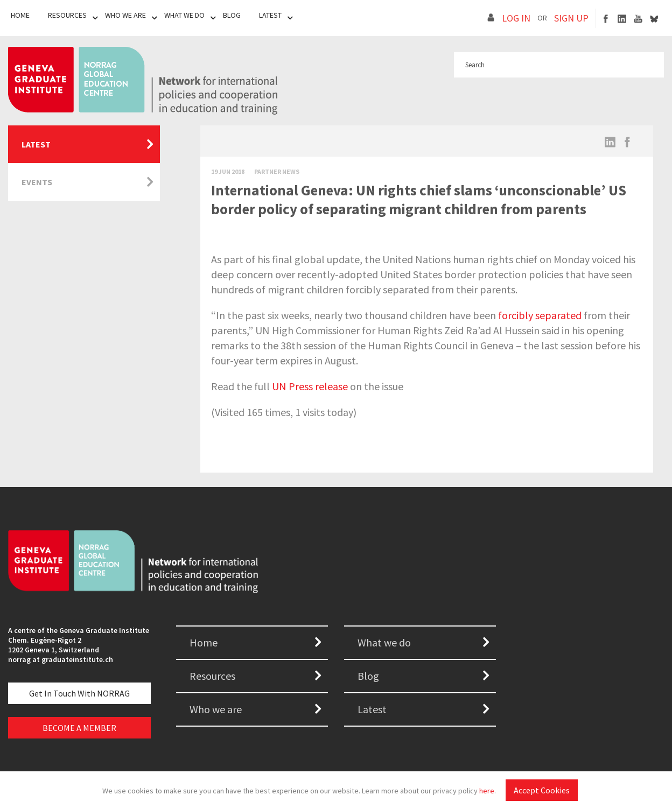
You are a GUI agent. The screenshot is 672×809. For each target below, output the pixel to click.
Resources (67, 15)
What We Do (184, 15)
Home (20, 15)
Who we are (216, 709)
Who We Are (125, 15)
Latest (270, 15)
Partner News (277, 171)
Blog (232, 15)
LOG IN (516, 18)
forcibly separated (540, 315)
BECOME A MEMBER (79, 728)
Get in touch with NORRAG (79, 693)
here (487, 791)
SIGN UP (571, 18)
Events (37, 182)
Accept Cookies (542, 790)
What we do (384, 642)
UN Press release (310, 386)
